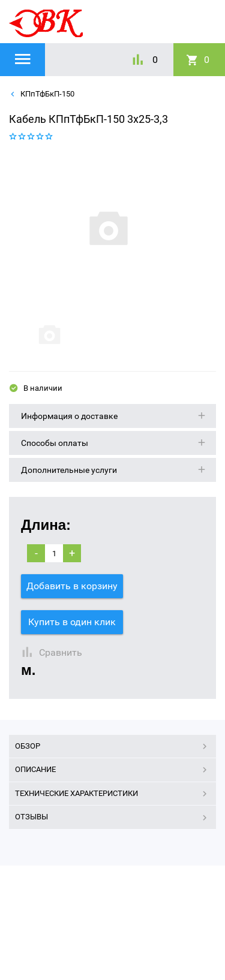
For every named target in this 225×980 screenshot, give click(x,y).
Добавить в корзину (72, 586)
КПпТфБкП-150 (46, 94)
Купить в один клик (72, 622)
